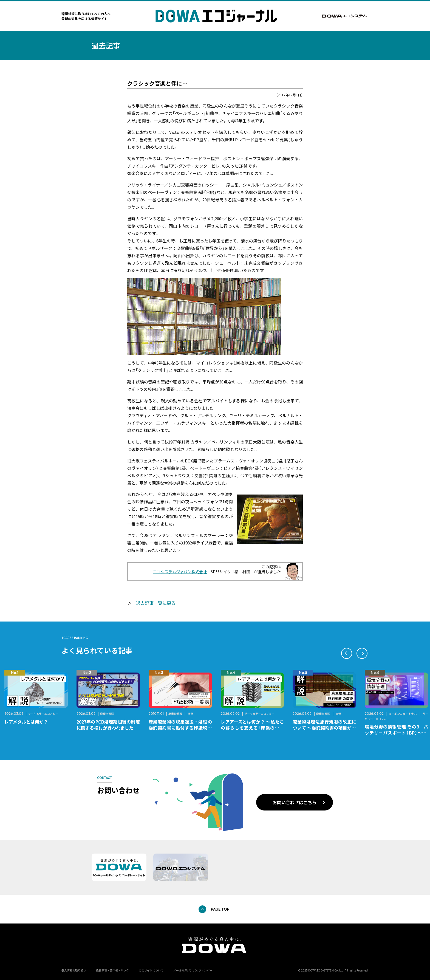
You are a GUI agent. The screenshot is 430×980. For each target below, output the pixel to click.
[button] (347, 653)
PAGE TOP (220, 909)
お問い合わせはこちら (295, 802)
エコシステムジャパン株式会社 (180, 572)
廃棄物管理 (107, 714)
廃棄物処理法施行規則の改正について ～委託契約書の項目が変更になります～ (324, 728)
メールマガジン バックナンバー (193, 970)
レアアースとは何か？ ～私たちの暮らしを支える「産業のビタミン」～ (252, 728)
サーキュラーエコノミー (43, 714)
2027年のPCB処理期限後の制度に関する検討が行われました (108, 725)
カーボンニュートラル (403, 714)
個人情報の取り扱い (74, 970)
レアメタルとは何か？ (26, 722)
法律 (190, 714)
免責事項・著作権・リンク (112, 970)
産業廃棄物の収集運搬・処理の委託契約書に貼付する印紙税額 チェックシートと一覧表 (183, 728)
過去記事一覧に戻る (156, 603)
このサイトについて (151, 970)
